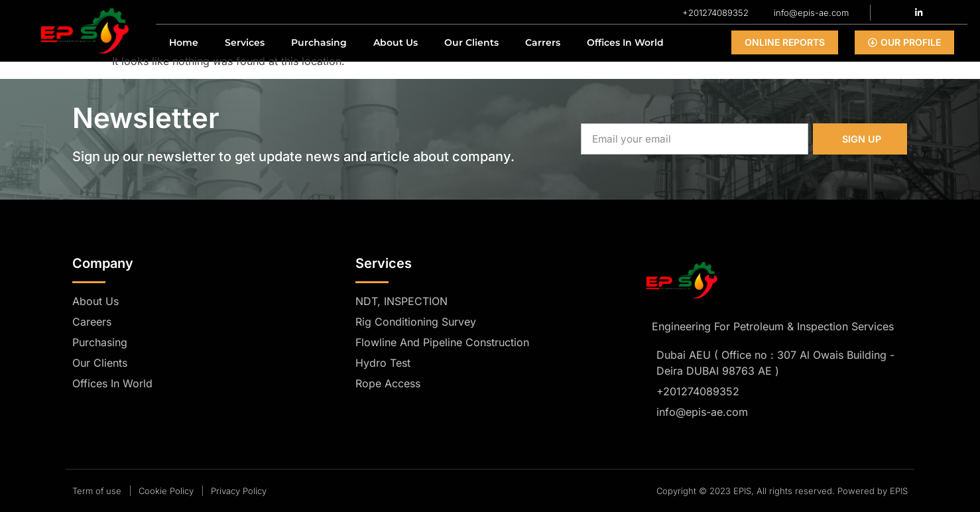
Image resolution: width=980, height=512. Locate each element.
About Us (396, 42)
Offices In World (625, 42)
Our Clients (471, 42)
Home (184, 42)
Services (245, 42)
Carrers (543, 42)
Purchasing (319, 42)
